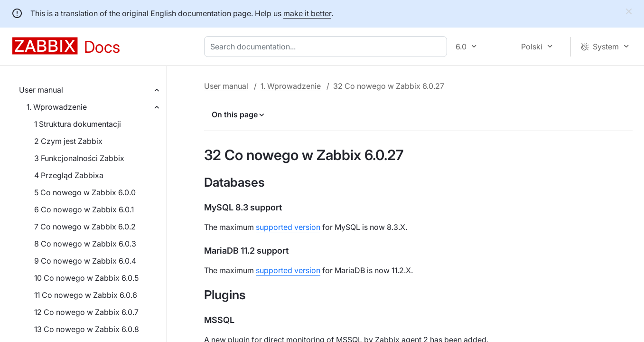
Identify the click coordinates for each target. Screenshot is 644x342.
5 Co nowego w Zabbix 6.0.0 (85, 192)
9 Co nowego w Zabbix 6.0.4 (85, 261)
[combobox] (327, 47)
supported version (288, 227)
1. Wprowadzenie (57, 107)
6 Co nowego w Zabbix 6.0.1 (84, 209)
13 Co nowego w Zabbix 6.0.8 (87, 329)
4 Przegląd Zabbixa (69, 175)
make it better (307, 13)
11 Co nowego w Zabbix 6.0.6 (86, 295)
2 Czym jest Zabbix (68, 141)
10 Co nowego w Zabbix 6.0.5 (86, 278)
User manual (41, 90)
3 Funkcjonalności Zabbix (79, 158)
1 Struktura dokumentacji (78, 124)
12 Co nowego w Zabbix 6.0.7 (86, 312)
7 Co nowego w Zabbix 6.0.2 (85, 227)
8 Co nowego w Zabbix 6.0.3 (85, 244)
